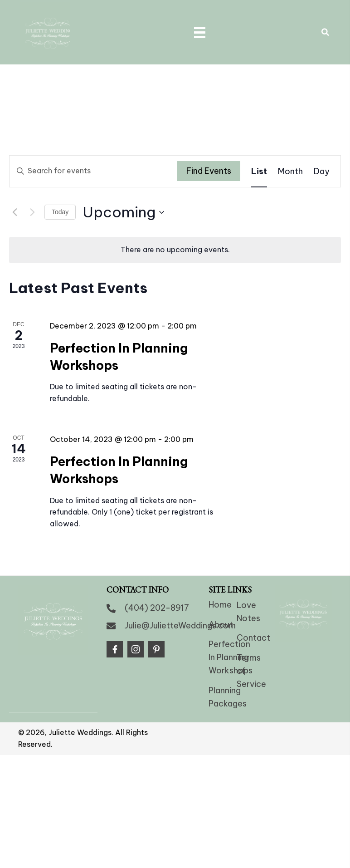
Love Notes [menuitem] (248, 599)
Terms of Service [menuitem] (251, 658)
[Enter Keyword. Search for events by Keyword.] (93, 158)
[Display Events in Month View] (290, 159)
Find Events (209, 159)
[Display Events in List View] (259, 159)
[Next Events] (32, 200)
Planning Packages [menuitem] (228, 684)
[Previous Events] (15, 200)
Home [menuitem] (220, 592)
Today (60, 199)
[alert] (175, 237)
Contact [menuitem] (253, 625)
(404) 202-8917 (157, 595)
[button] (115, 637)
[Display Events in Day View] (322, 159)
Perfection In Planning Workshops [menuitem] (231, 645)
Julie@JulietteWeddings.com (180, 613)
